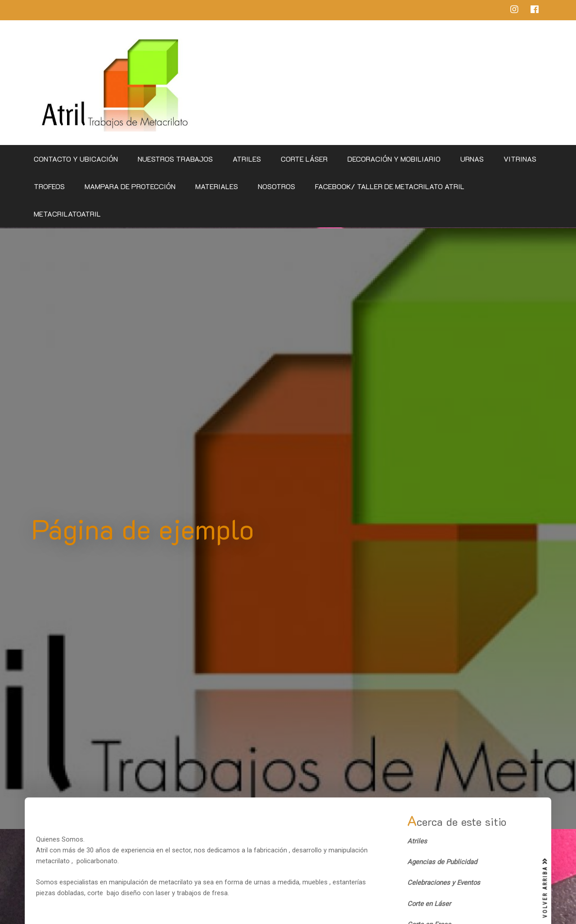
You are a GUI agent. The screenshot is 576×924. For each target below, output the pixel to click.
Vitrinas (520, 159)
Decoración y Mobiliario (394, 159)
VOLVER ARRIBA (545, 888)
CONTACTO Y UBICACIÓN (76, 159)
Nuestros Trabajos (175, 159)
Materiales (217, 186)
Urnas (472, 159)
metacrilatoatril (67, 214)
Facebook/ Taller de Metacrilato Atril (390, 186)
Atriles (247, 159)
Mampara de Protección (130, 186)
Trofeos (49, 186)
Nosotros (277, 186)
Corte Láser (304, 159)
